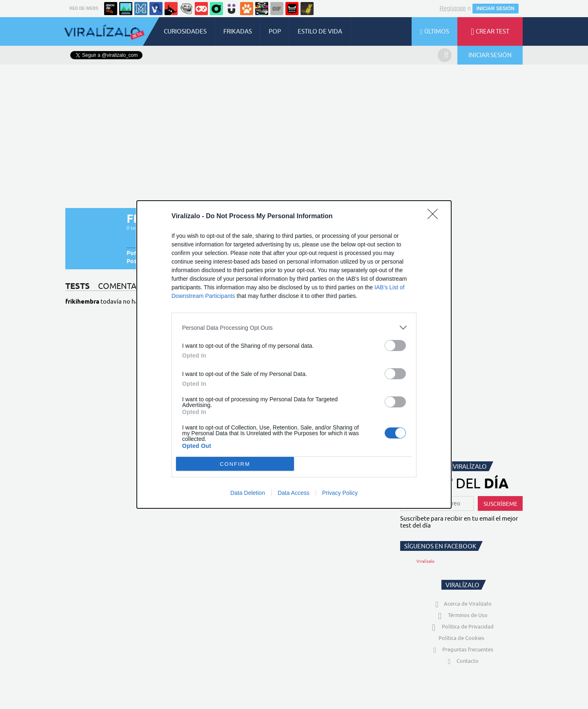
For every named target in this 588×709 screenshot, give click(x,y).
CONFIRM (235, 464)
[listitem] (294, 328)
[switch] (395, 346)
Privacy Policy (340, 493)
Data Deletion (248, 493)
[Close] (435, 217)
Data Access (294, 493)
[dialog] (294, 354)
